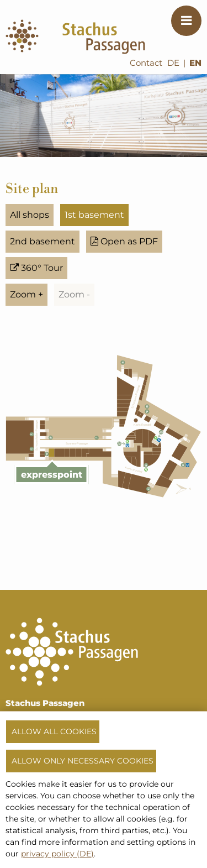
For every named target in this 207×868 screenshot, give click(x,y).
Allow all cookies (54, 731)
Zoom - (74, 294)
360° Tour (36, 268)
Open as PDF (124, 241)
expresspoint (52, 475)
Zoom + (26, 294)
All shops (30, 215)
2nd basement (43, 241)
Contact (146, 63)
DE (173, 63)
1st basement (94, 215)
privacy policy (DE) (57, 854)
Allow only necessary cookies (83, 761)
